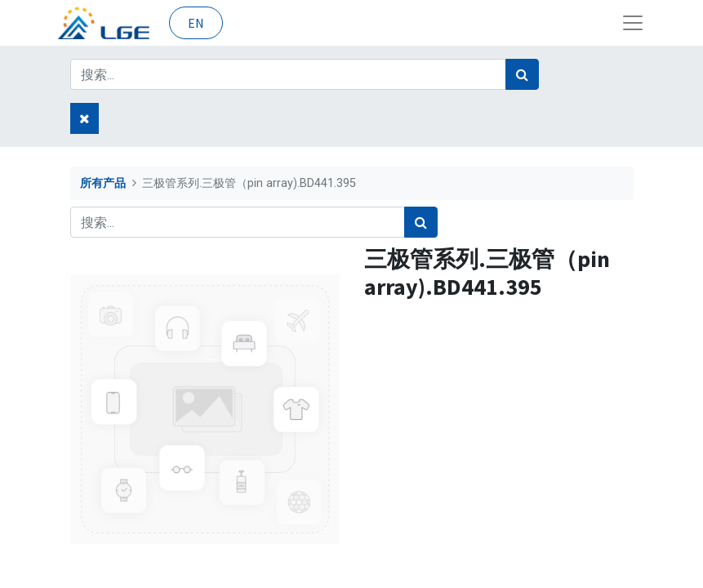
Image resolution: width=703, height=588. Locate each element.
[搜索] (522, 74)
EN (196, 23)
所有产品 (103, 183)
